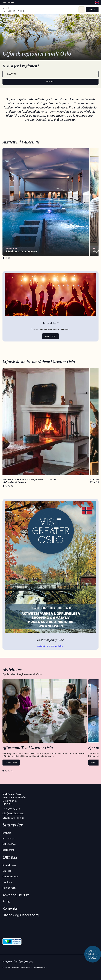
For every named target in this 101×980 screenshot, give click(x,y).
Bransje (7, 833)
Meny (92, 10)
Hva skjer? (50, 336)
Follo (6, 902)
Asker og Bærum (16, 895)
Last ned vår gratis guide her (50, 646)
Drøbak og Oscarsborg (21, 915)
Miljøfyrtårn (9, 844)
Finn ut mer (11, 763)
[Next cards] (94, 426)
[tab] (3, 258)
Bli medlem (9, 839)
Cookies (7, 882)
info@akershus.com (13, 813)
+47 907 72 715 (11, 809)
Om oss (7, 871)
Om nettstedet (11, 876)
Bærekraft (8, 850)
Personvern (9, 888)
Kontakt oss (9, 865)
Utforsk (50, 82)
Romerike (10, 908)
